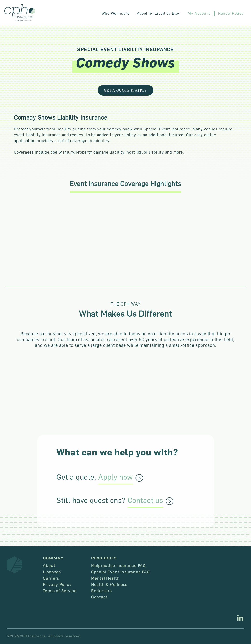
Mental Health (105, 578)
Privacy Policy (57, 585)
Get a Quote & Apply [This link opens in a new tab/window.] (125, 90)
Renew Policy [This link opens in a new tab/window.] (231, 13)
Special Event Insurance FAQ (121, 572)
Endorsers (101, 591)
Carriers (51, 578)
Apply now (116, 477)
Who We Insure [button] (115, 13)
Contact (99, 597)
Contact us (145, 501)
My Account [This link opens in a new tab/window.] (199, 13)
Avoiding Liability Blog (159, 13)
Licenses (52, 572)
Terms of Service (60, 591)
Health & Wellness (109, 585)
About (49, 566)
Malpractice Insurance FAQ (119, 566)
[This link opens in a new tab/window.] (240, 619)
